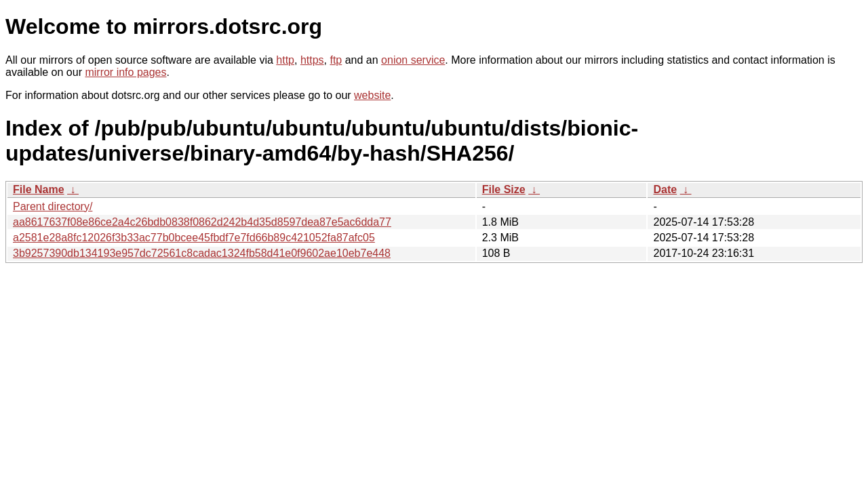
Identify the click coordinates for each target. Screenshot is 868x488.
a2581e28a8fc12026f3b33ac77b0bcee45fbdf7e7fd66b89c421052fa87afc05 (194, 238)
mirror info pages (125, 72)
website (372, 95)
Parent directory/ (53, 206)
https (312, 60)
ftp (336, 60)
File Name (39, 189)
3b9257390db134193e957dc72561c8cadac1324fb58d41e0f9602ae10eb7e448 (202, 253)
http (285, 60)
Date (665, 189)
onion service (413, 60)
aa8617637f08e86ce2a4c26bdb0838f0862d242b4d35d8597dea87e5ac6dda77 (202, 222)
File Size (504, 189)
